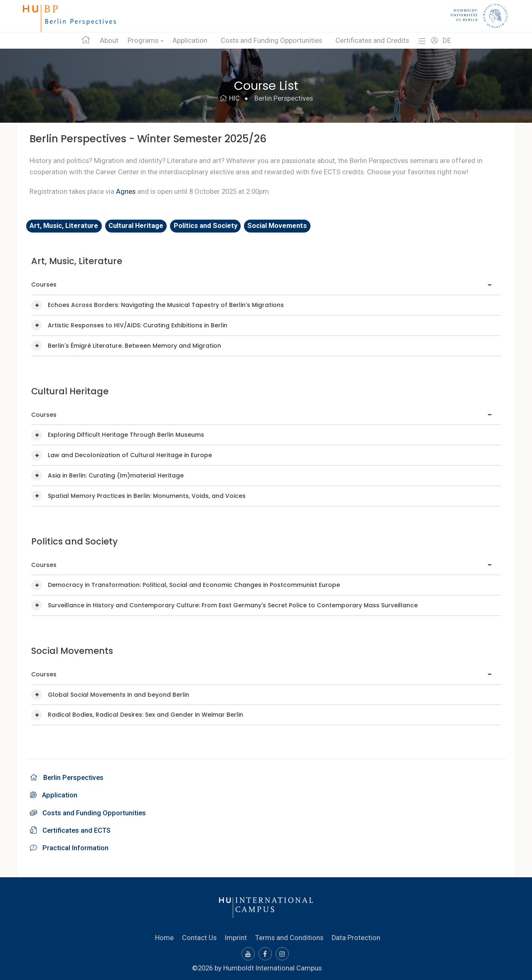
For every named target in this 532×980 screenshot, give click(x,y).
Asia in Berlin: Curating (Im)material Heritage (116, 475)
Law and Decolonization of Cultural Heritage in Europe (130, 455)
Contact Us (199, 936)
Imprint (236, 936)
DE (447, 41)
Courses (44, 285)
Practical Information (69, 846)
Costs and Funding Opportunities (271, 41)
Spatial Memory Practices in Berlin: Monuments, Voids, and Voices (147, 495)
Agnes (126, 191)
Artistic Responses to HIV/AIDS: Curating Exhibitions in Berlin (138, 325)
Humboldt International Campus (272, 966)
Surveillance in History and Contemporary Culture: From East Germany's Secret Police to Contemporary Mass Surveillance (233, 605)
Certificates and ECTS (71, 829)
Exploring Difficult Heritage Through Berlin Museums (126, 435)
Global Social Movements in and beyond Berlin (118, 694)
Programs (143, 41)
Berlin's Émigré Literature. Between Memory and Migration (134, 345)
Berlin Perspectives (284, 99)
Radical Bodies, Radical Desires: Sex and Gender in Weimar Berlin (145, 715)
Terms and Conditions (289, 936)
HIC (230, 99)
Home (164, 936)
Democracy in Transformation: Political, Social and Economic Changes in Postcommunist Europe (194, 585)
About (109, 41)
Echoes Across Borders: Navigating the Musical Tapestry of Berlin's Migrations (166, 305)
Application (190, 41)
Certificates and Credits (372, 41)
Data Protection (356, 936)
